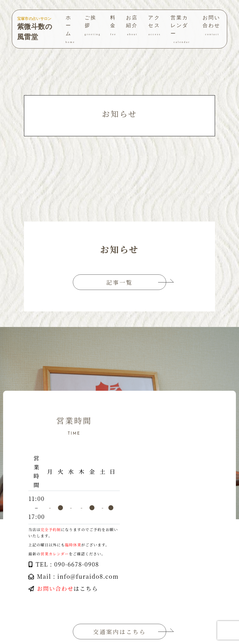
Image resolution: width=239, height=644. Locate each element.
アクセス (155, 26)
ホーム (70, 30)
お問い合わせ (212, 26)
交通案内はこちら (119, 632)
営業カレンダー (182, 30)
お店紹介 (133, 26)
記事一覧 (120, 282)
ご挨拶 (93, 26)
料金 (113, 26)
